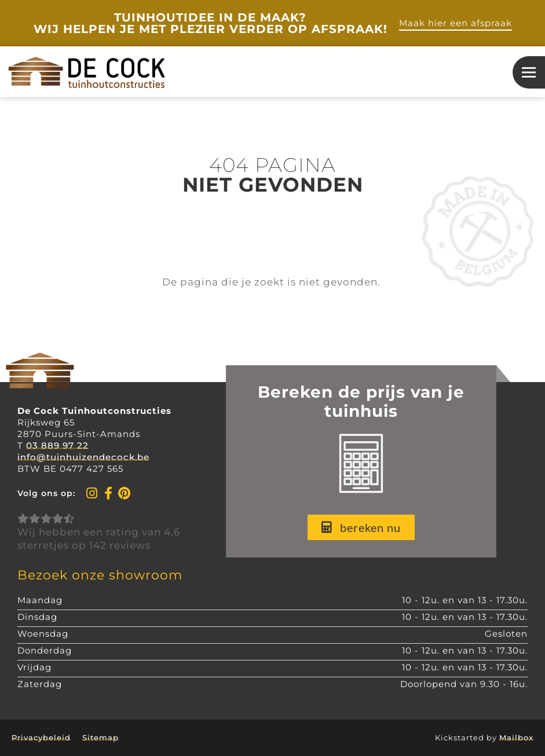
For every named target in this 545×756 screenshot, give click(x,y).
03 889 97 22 (57, 445)
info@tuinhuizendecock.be (83, 457)
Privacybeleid (41, 737)
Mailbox (516, 737)
